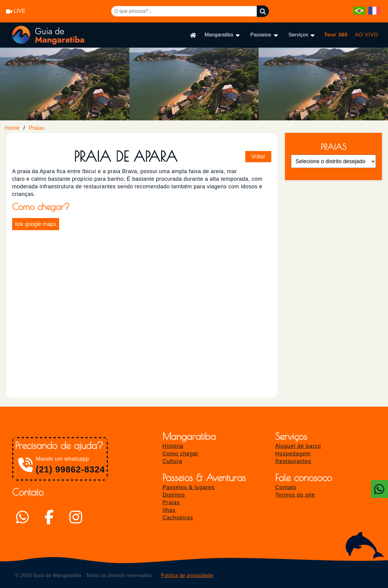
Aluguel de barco (298, 446)
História (173, 446)
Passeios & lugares (189, 487)
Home (12, 128)
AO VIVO (367, 35)
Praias (37, 128)
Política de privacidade (187, 575)
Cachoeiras (178, 518)
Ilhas (169, 510)
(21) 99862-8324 (70, 469)
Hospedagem (293, 454)
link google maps (36, 224)
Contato (286, 487)
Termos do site (295, 495)
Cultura (172, 461)
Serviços (302, 35)
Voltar (258, 156)
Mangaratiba (223, 35)
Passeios (265, 35)
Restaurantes (293, 461)
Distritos (174, 495)
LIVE (16, 11)
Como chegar (181, 454)
